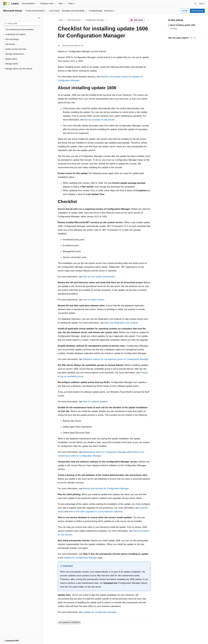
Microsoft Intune (74, 20)
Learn (61, 20)
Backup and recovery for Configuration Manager (106, 488)
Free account (197, 11)
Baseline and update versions (115, 77)
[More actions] (148, 20)
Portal (185, 11)
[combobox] (21, 24)
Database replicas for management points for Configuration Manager (116, 359)
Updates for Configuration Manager (80, 558)
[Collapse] (39, 18)
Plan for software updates (95, 402)
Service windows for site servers (100, 120)
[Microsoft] (5, 4)
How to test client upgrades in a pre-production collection (96, 512)
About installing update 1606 (182, 25)
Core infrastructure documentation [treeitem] (20, 30)
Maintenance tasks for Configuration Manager (105, 452)
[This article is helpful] (191, 38)
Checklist (173, 29)
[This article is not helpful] (195, 38)
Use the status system (94, 300)
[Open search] (195, 4)
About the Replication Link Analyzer (121, 323)
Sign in (202, 3)
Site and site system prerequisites (99, 277)
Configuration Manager (95, 20)
